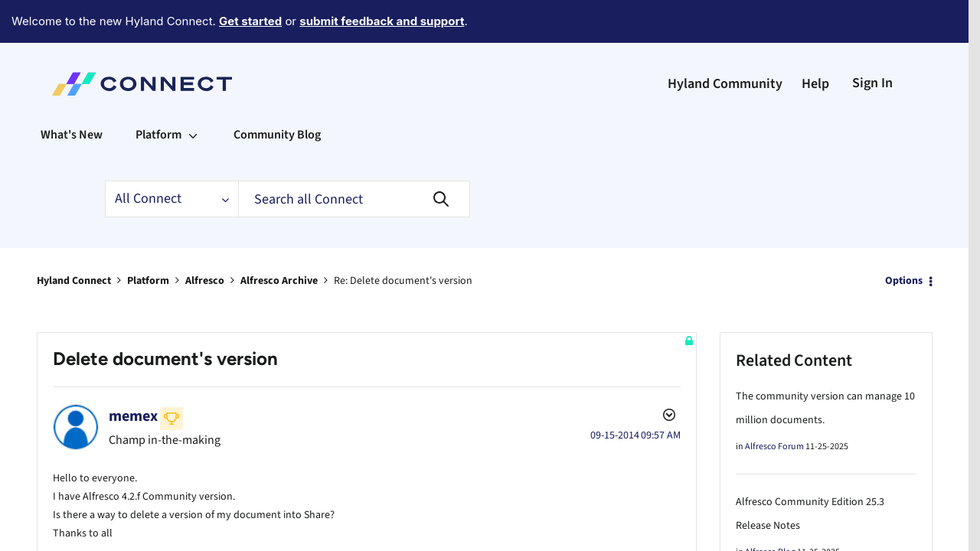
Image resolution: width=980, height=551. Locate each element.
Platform (148, 239)
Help (815, 42)
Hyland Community (725, 42)
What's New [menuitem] (72, 93)
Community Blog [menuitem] (277, 93)
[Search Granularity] (171, 157)
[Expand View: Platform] (193, 93)
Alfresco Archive (279, 239)
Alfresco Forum (774, 404)
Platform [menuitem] (158, 93)
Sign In (872, 41)
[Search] (354, 157)
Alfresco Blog (770, 510)
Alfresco (205, 239)
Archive (115, 515)
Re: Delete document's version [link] (403, 239)
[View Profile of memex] (133, 374)
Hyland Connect (74, 239)
